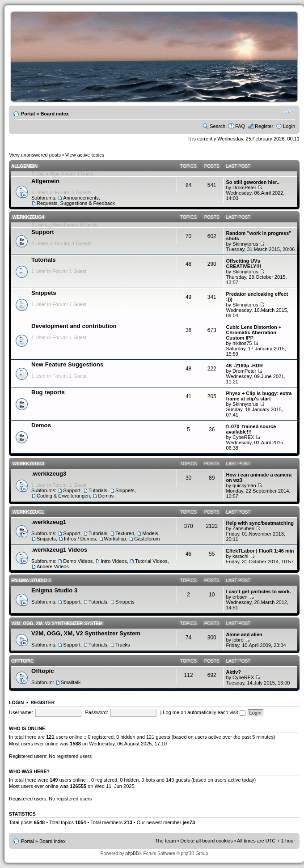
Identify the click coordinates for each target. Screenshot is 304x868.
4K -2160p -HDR (244, 366)
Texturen (125, 533)
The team (165, 841)
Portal (28, 114)
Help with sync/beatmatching (260, 523)
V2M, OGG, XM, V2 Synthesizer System (57, 623)
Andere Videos (53, 566)
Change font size (289, 112)
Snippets (44, 293)
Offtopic (22, 661)
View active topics (85, 155)
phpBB (132, 853)
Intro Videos (114, 561)
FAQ (240, 126)
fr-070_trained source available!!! (251, 429)
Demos (41, 425)
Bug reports (48, 392)
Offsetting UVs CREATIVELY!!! (243, 264)
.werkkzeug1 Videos (59, 550)
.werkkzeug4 (28, 217)
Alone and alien (244, 634)
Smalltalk (71, 682)
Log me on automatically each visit (204, 712)
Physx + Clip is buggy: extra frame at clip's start (259, 396)
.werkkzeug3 (28, 464)
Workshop (115, 539)
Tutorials (44, 260)
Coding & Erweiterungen (63, 496)
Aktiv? (233, 672)
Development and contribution (74, 326)
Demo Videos (78, 561)
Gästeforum (147, 539)
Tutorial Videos (151, 561)
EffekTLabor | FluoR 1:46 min (260, 551)
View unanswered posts (35, 155)
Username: (21, 712)
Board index (55, 114)
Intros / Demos (80, 539)
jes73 (189, 822)
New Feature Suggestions (67, 364)
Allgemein (24, 166)
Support (43, 232)
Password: (96, 712)
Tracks (123, 645)
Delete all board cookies (206, 841)
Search (217, 126)
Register (264, 126)
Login (289, 126)
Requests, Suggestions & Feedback (76, 203)
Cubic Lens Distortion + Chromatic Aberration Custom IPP (253, 332)
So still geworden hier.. (253, 182)
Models (150, 533)
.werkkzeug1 (28, 512)
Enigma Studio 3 (31, 581)
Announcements (81, 198)
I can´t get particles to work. (258, 591)
